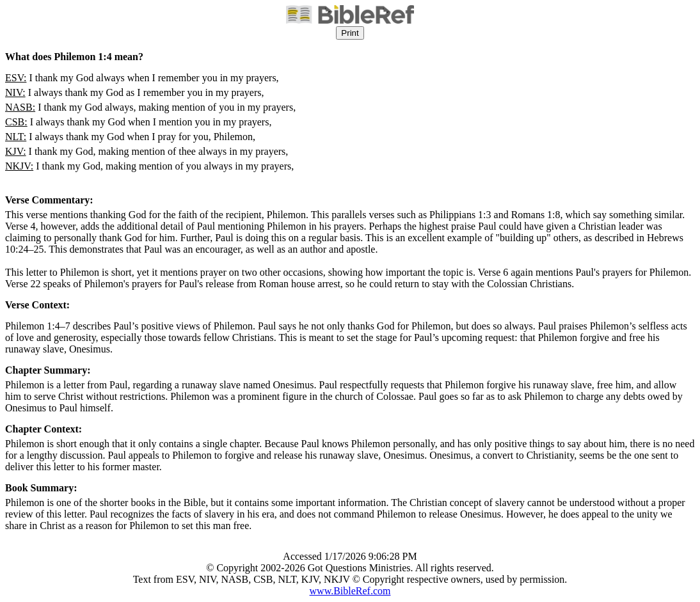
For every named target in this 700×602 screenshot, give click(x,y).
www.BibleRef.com (350, 591)
